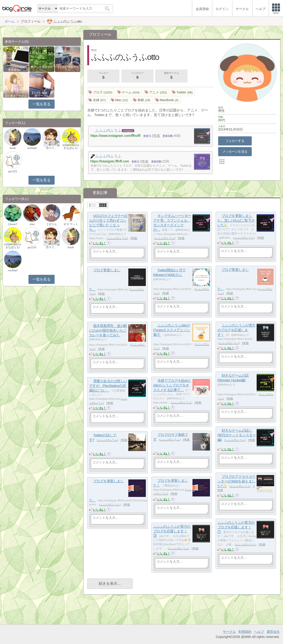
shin (32, 224)
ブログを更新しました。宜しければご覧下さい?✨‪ (236, 220)
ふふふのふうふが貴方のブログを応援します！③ (172, 531)
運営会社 (273, 632)
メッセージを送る (235, 152)
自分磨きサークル (16, 96)
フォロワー (137, 76)
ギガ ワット (71, 224)
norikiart (32, 148)
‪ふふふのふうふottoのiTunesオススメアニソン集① (172, 330)
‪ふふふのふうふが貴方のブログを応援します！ (236, 330)
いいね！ (100, 243)
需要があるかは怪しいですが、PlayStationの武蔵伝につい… (108, 386)
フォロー (103, 76)
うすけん (52, 224)
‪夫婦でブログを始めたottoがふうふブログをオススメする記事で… (172, 385)
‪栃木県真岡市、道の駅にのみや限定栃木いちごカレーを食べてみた (108, 330)
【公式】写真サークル (68, 69)
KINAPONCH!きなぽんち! (71, 147)
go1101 (13, 171)
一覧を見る (41, 104)
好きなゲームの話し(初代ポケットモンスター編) (237, 435)
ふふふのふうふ (117, 238)
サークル (229, 632)
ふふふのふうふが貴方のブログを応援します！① (236, 527)
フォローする (235, 141)
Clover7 (13, 224)
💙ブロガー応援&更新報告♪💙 (16, 69)
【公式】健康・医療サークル (42, 94)
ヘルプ (259, 632)
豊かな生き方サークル (42, 69)
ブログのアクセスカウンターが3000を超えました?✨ (236, 481)
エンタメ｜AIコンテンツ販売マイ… (52, 145)
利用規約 (245, 632)
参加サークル (171, 76)
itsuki (13, 148)
